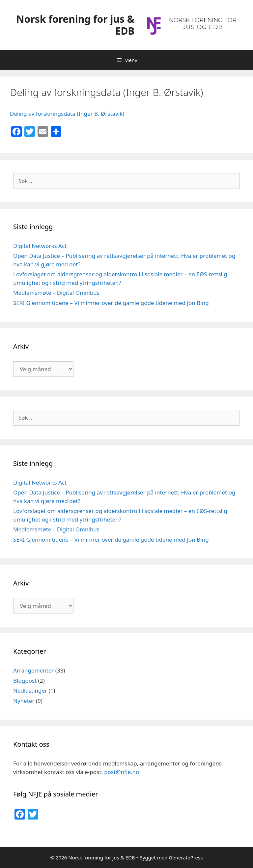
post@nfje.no (122, 772)
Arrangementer (33, 670)
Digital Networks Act (40, 246)
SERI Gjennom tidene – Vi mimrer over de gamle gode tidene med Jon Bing (111, 303)
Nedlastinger (30, 690)
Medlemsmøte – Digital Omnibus (56, 293)
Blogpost (25, 681)
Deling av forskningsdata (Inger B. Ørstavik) (67, 114)
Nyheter (24, 701)
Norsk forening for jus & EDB (75, 25)
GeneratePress (186, 857)
